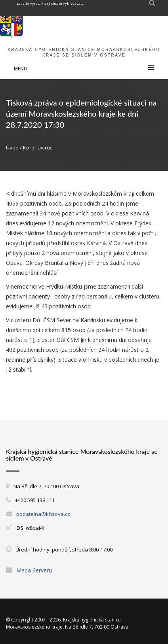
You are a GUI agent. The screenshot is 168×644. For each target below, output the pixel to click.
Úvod (12, 147)
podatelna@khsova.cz (43, 514)
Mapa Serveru (34, 570)
